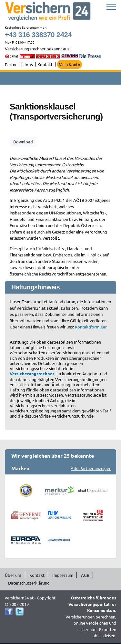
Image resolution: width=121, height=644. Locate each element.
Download (23, 142)
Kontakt (45, 64)
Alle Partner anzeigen (91, 468)
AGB (85, 575)
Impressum (63, 575)
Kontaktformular (91, 327)
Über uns (13, 575)
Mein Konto (70, 64)
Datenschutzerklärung (29, 583)
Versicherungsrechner (32, 374)
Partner (12, 64)
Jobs (28, 64)
